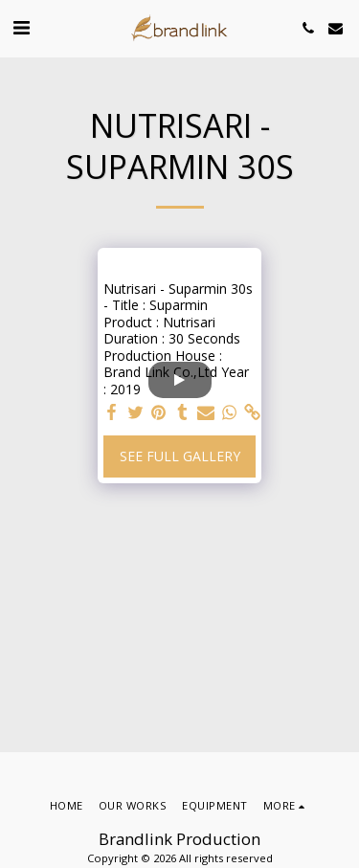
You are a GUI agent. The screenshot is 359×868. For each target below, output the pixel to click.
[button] (21, 27)
